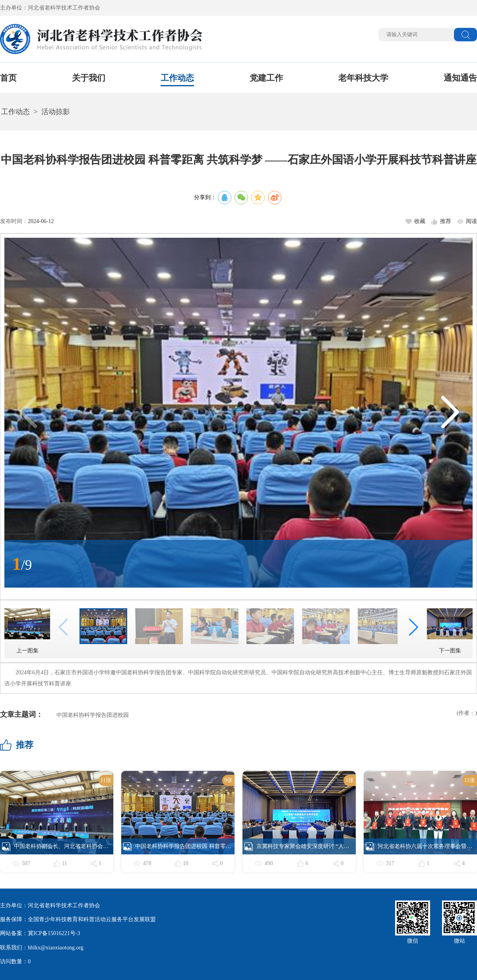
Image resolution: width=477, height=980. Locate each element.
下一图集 (450, 631)
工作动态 (177, 78)
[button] (449, 413)
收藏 (420, 221)
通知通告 (460, 78)
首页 (8, 78)
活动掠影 (56, 112)
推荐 (446, 221)
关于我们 (89, 78)
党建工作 (266, 78)
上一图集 (27, 631)
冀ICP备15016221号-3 (54, 933)
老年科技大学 (363, 78)
